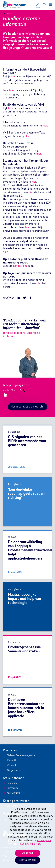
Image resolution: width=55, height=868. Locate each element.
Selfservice (11, 788)
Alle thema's (11, 793)
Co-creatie (10, 783)
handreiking (20, 266)
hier (13, 77)
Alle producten (13, 770)
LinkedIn (5, 395)
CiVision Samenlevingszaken (20, 756)
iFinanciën (10, 761)
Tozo (6, 14)
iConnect (9, 765)
